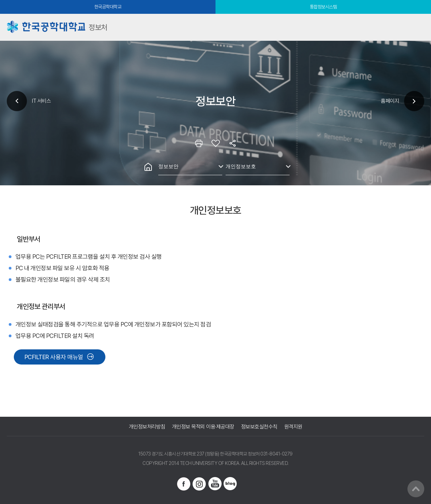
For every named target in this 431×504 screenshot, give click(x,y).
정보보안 (168, 166)
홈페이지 (390, 101)
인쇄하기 (199, 143)
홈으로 (148, 167)
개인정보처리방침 (147, 427)
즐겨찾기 (215, 143)
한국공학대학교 (108, 7)
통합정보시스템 (323, 7)
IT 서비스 (41, 101)
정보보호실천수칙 (259, 427)
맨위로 (416, 489)
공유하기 (232, 143)
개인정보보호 (241, 166)
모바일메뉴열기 (418, 27)
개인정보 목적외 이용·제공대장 (203, 427)
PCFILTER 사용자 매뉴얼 (54, 357)
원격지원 (293, 427)
